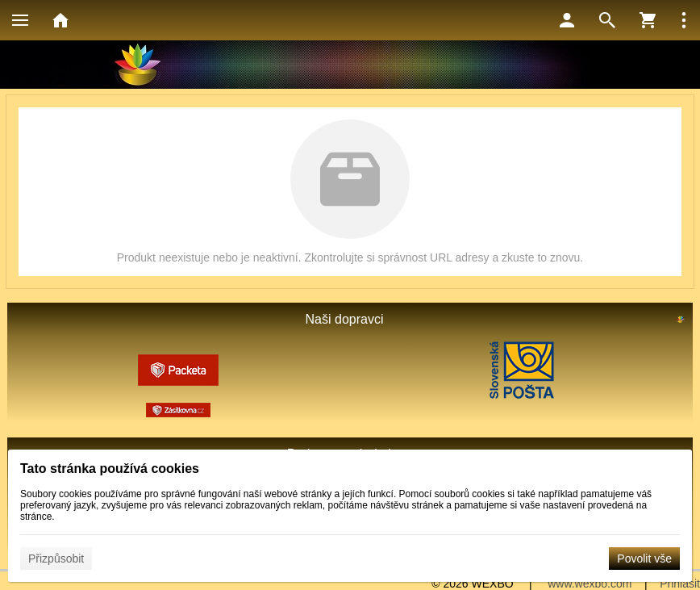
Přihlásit (680, 584)
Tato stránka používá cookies (110, 469)
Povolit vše (644, 559)
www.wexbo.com (590, 584)
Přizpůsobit (56, 559)
